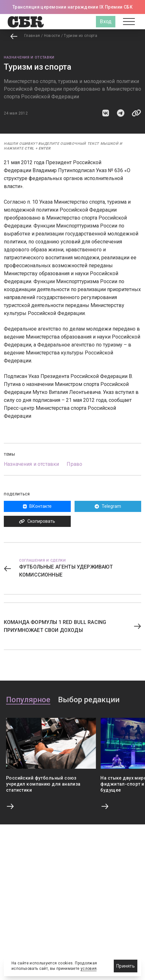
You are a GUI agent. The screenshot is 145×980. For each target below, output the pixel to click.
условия (89, 969)
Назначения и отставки (29, 57)
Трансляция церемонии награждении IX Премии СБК (72, 7)
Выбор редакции (89, 700)
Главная (32, 36)
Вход (106, 21)
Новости (52, 36)
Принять (126, 966)
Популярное (28, 700)
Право (74, 464)
